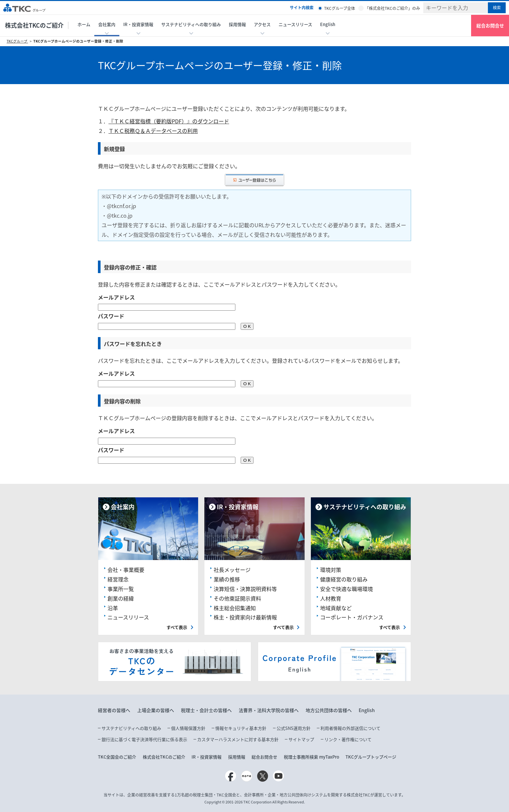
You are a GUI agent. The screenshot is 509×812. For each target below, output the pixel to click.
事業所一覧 (121, 589)
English (367, 710)
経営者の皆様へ (114, 710)
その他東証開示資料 (237, 598)
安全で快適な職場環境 (346, 589)
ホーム (84, 24)
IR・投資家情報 (207, 757)
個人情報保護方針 (188, 728)
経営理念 (118, 579)
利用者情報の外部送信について (350, 728)
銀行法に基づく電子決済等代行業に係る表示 (144, 739)
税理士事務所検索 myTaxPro (312, 757)
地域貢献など (336, 608)
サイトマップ (301, 739)
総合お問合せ (490, 25)
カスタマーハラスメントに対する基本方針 (238, 739)
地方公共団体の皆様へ (329, 710)
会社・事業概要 (126, 570)
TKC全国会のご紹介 (117, 757)
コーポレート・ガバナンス (352, 617)
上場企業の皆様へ (156, 710)
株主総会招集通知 (235, 608)
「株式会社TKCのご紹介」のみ (392, 8)
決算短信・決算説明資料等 (245, 589)
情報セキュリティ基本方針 (241, 728)
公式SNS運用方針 (294, 728)
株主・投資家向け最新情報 (245, 617)
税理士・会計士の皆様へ (206, 710)
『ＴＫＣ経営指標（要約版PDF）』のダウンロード (169, 121)
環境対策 (331, 570)
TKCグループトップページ (371, 757)
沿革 (113, 608)
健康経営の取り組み (344, 579)
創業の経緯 (121, 598)
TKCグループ (17, 41)
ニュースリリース (295, 24)
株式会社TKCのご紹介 (34, 25)
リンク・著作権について (348, 739)
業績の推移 (227, 579)
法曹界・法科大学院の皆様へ (269, 710)
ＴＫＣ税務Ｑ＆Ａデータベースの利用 (153, 131)
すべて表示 (177, 627)
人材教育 (331, 598)
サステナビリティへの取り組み (131, 728)
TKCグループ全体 (340, 8)
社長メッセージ (232, 570)
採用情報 (237, 24)
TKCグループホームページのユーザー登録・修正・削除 (78, 41)
